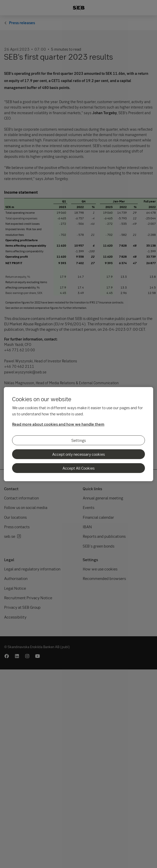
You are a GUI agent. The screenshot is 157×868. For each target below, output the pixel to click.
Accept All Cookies (78, 468)
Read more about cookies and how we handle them (58, 424)
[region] (78, 434)
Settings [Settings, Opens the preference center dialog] (79, 440)
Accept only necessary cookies (78, 454)
